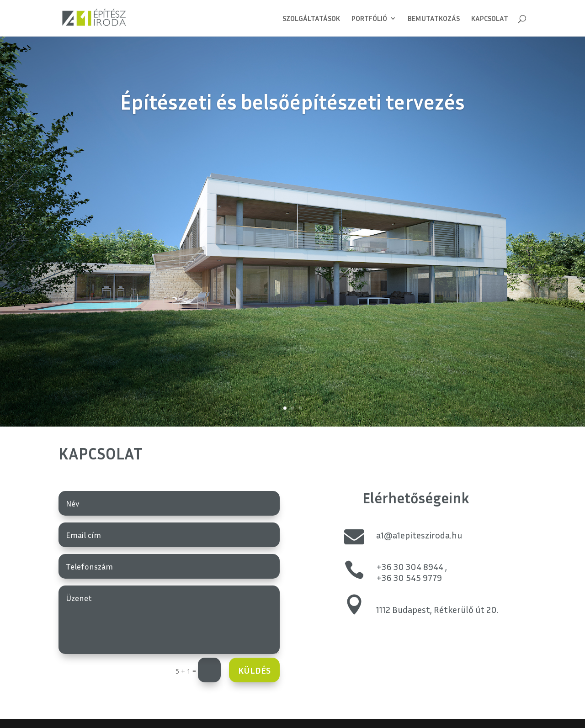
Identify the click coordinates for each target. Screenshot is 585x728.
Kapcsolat (490, 19)
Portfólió (369, 19)
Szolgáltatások (311, 19)
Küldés (254, 670)
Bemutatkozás (434, 19)
